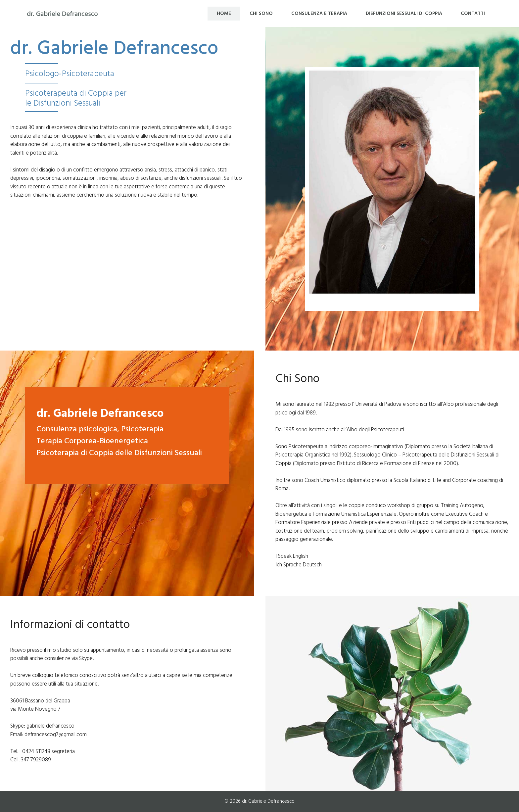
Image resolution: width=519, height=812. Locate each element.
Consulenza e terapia (319, 14)
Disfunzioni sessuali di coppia (404, 14)
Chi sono (261, 14)
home (224, 14)
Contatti (473, 14)
